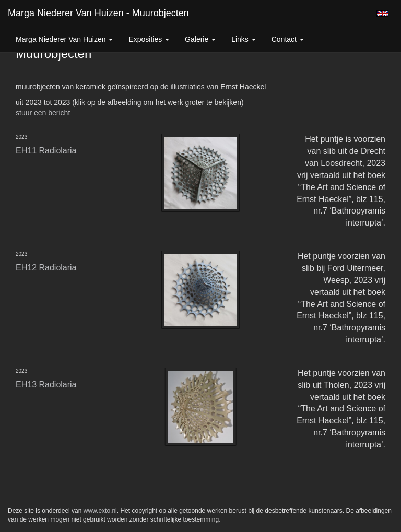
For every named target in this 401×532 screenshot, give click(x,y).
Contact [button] (288, 39)
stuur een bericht (43, 113)
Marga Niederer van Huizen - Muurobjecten (98, 13)
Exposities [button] (149, 39)
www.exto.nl (100, 511)
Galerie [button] (200, 39)
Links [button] (244, 39)
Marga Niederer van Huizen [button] (64, 39)
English (382, 14)
